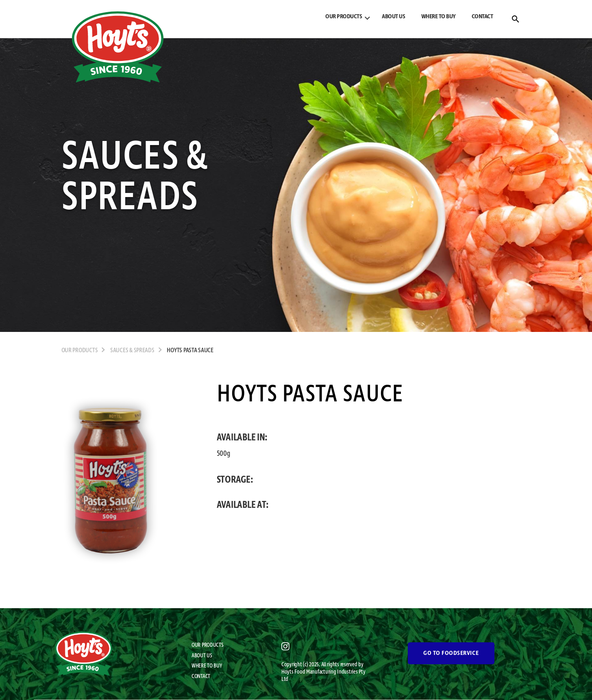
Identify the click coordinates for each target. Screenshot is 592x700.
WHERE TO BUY (439, 17)
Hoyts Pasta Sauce (190, 351)
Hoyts (288, 672)
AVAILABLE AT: (243, 505)
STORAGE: (235, 480)
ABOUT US (393, 17)
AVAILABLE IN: (242, 438)
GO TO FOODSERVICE (451, 653)
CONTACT (482, 17)
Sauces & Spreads (132, 351)
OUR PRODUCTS (344, 17)
